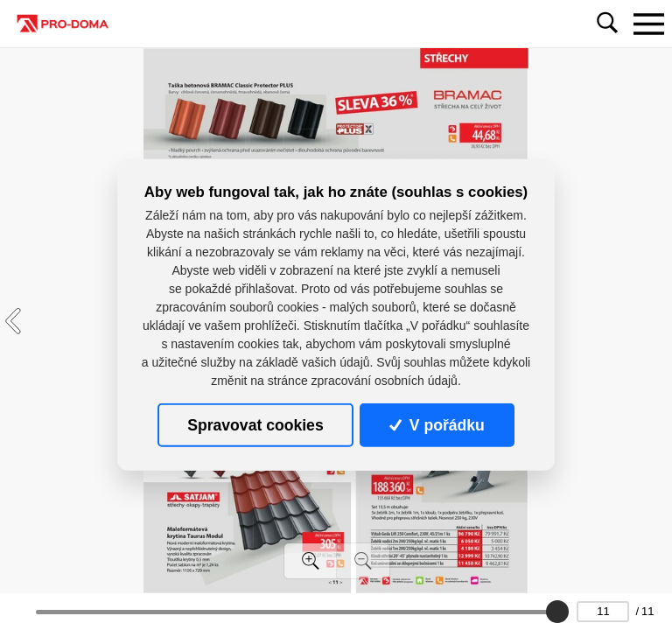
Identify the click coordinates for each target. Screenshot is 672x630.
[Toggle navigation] (648, 24)
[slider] (557, 612)
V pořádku (437, 425)
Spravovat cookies (255, 425)
